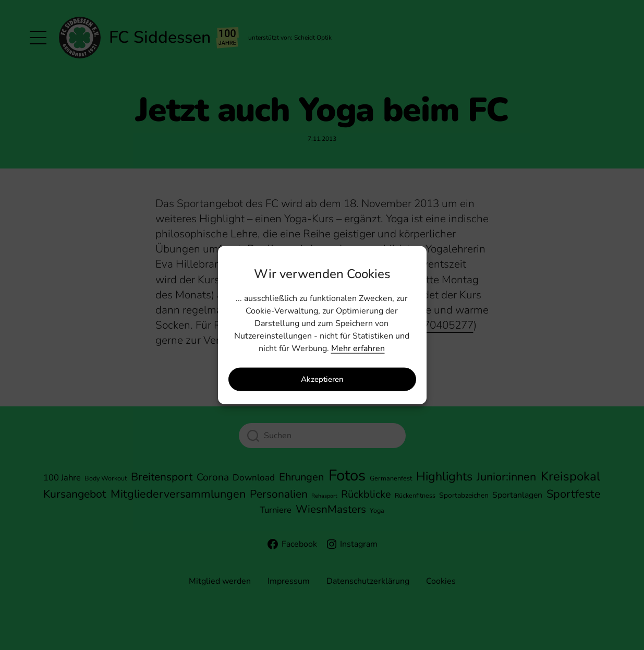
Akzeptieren (322, 379)
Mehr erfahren (358, 348)
